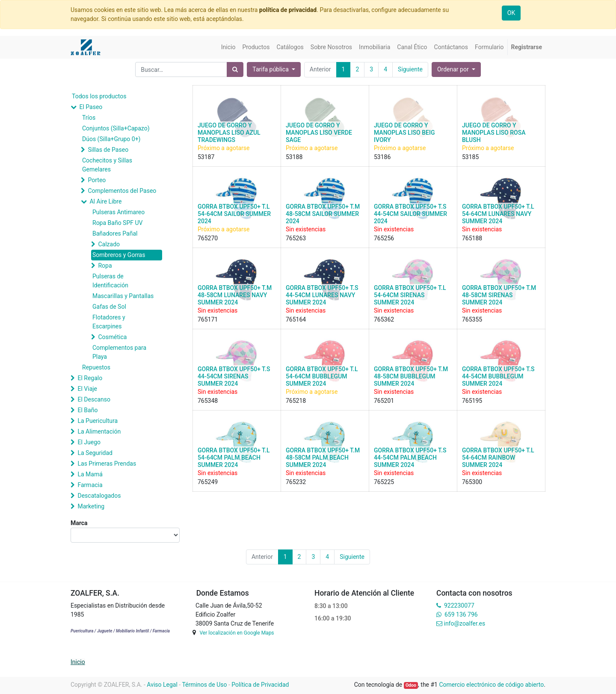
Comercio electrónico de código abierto (491, 685)
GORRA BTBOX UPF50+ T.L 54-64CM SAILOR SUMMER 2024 (234, 214)
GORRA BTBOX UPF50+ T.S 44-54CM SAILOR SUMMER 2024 (410, 214)
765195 (472, 401)
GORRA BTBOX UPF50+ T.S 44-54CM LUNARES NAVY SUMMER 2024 (322, 295)
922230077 (459, 605)
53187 (206, 157)
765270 (208, 238)
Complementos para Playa (119, 352)
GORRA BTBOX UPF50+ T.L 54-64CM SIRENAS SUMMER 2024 (410, 295)
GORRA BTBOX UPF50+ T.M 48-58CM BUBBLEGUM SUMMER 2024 (411, 376)
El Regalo (90, 378)
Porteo (97, 180)
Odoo (411, 685)
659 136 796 (461, 614)
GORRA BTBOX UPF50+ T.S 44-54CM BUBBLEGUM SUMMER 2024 (498, 376)
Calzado (109, 244)
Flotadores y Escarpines (109, 322)
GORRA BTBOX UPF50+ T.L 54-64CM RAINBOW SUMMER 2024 (498, 458)
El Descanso (94, 399)
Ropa (105, 266)
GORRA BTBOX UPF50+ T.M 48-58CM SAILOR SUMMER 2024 (323, 214)
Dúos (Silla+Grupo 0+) (111, 139)
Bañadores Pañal (115, 233)
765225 (384, 482)
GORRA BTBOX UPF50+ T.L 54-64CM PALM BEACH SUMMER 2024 (234, 458)
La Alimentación (99, 431)
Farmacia (90, 485)
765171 (208, 319)
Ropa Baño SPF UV (117, 223)
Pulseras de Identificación (110, 281)
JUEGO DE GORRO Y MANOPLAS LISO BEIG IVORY (404, 133)
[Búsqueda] (235, 69)
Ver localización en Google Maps (237, 633)
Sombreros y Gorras (119, 255)
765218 (296, 401)
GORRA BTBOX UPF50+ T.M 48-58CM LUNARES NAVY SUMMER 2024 (235, 295)
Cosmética (112, 337)
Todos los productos (99, 96)
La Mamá (90, 474)
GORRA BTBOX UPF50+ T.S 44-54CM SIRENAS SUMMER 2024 (234, 376)
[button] (456, 69)
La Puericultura (98, 421)
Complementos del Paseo (122, 191)
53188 (294, 157)
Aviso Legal (162, 685)
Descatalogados (99, 496)
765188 (472, 238)
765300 (472, 482)
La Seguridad (95, 453)
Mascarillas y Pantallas (123, 296)
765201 (384, 401)
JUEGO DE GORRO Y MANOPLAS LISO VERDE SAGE (319, 133)
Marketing (91, 506)
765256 (384, 238)
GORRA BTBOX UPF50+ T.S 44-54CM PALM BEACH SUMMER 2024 (410, 458)
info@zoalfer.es (464, 623)
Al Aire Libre (105, 201)
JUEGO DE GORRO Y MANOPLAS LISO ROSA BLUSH (494, 133)
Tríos (89, 118)
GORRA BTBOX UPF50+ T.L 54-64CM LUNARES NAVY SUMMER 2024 (498, 214)
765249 (208, 482)
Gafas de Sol (109, 307)
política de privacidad (288, 10)
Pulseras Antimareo (118, 212)
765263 (296, 238)
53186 (382, 157)
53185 (470, 157)
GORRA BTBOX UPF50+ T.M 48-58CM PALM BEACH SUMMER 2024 (323, 458)
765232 (296, 482)
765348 (208, 401)
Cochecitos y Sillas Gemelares (107, 165)
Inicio (78, 662)
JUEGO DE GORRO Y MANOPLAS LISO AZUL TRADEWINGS (229, 133)
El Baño (87, 410)
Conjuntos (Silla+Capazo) (116, 128)
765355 (472, 319)
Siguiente (410, 69)
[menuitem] (228, 47)
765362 (384, 319)
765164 (296, 319)
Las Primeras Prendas (107, 464)
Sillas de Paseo (108, 150)
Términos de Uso (204, 685)
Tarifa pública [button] (271, 69)
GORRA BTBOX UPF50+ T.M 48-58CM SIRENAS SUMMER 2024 (499, 295)
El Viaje (87, 389)
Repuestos (96, 367)
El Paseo (91, 107)
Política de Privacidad (260, 685)
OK (511, 13)
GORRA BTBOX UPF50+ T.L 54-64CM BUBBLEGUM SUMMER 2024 (322, 376)
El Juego (89, 442)
